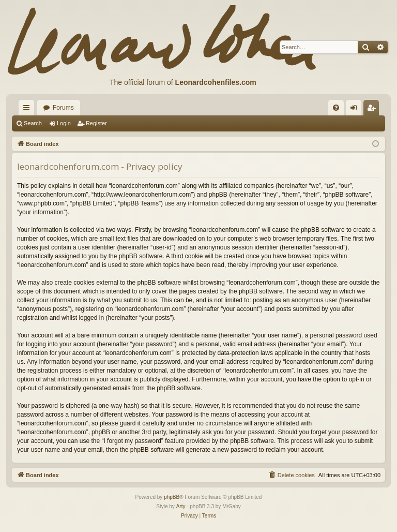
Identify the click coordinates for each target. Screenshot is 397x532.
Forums (63, 108)
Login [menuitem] (356, 110)
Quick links (28, 110)
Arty (181, 506)
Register (96, 123)
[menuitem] (336, 108)
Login (64, 123)
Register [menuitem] (373, 110)
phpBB (172, 497)
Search (33, 123)
